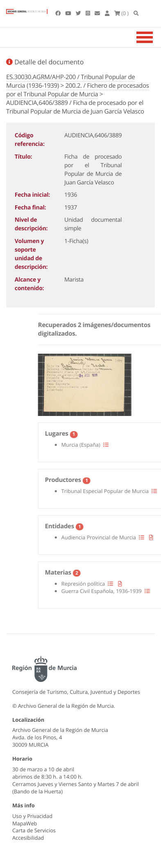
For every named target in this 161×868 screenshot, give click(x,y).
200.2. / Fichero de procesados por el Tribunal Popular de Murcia (78, 90)
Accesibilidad (28, 838)
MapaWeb (25, 823)
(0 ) (122, 13)
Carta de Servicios (34, 830)
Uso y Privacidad (32, 816)
